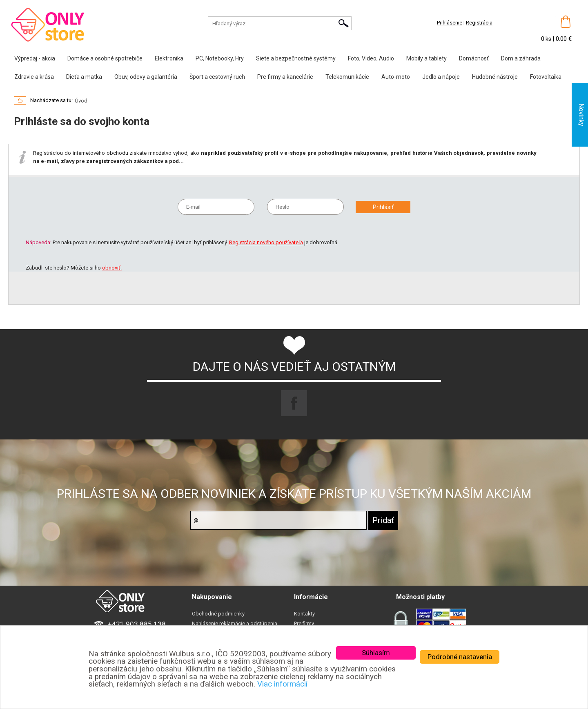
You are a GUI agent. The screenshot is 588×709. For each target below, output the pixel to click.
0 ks (547, 39)
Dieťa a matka (84, 77)
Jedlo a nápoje (441, 77)
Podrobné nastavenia (460, 657)
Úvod (81, 101)
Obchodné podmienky (218, 614)
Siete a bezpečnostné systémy (296, 58)
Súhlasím (376, 653)
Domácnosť (474, 58)
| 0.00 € (562, 39)
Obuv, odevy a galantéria (146, 77)
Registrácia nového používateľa (266, 242)
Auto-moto (396, 77)
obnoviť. (112, 268)
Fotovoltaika (546, 77)
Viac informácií (282, 684)
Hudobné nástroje (495, 77)
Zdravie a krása (34, 77)
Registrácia (479, 23)
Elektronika (169, 58)
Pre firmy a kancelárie (285, 77)
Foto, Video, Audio (371, 58)
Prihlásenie (450, 23)
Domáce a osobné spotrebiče (105, 58)
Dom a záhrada (521, 58)
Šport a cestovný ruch (217, 77)
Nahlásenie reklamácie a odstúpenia (235, 623)
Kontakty (304, 614)
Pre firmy (304, 623)
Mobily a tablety (427, 58)
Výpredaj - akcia (35, 58)
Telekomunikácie (347, 77)
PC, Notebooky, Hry (220, 58)
